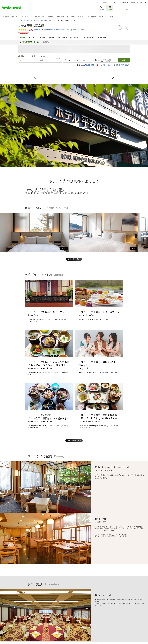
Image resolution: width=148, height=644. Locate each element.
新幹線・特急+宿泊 (121, 65)
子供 (83, 60)
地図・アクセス (75, 38)
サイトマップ (114, 2)
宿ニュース (32, 38)
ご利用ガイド (105, 2)
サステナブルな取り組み (79, 30)
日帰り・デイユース (38, 56)
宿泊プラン (24, 56)
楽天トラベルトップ (24, 20)
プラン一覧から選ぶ (74, 441)
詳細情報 (46, 42)
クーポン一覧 (102, 38)
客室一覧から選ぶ (74, 259)
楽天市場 (133, 2)
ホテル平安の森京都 (31, 26)
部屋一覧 (52, 38)
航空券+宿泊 (87, 65)
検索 (124, 60)
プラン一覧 (42, 38)
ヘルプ (98, 2)
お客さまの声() (89, 38)
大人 (78, 60)
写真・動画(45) (62, 38)
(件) (37, 30)
